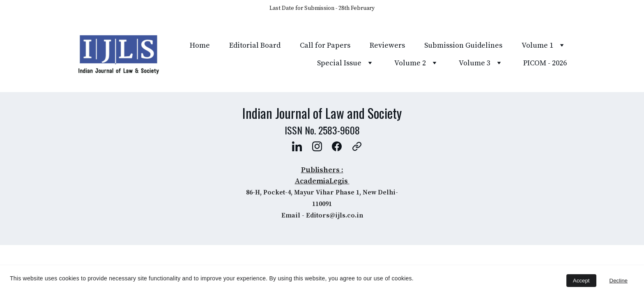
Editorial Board (255, 45)
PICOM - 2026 (545, 63)
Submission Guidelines (463, 45)
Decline (619, 281)
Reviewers (387, 45)
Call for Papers (325, 45)
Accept (581, 281)
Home (200, 45)
